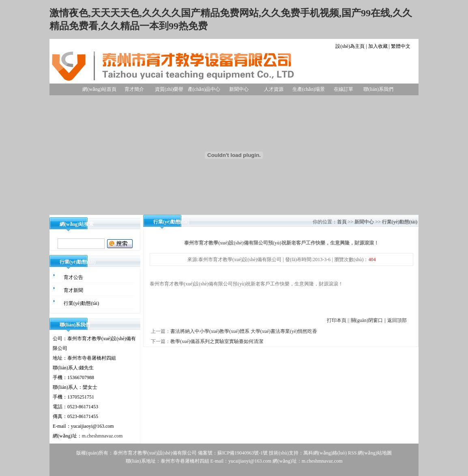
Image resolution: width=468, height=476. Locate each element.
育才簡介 (134, 89)
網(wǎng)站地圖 (375, 453)
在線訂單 (343, 89)
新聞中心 (239, 89)
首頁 (342, 222)
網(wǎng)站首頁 (99, 89)
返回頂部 (397, 320)
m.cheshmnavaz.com (102, 436)
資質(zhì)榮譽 (169, 89)
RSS (352, 453)
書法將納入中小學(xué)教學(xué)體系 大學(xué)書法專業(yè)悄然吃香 (244, 331)
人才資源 (274, 89)
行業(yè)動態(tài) (400, 222)
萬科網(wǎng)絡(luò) (326, 453)
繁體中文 (401, 46)
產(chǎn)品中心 (204, 89)
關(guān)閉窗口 (367, 320)
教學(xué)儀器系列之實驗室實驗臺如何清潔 (217, 341)
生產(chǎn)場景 (309, 89)
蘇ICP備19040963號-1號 (243, 453)
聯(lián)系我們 (378, 89)
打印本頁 (337, 320)
